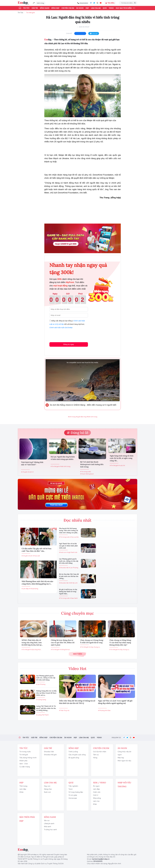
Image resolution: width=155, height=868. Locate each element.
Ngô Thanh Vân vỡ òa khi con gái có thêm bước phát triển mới (68, 546)
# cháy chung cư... (95, 647)
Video (111, 8)
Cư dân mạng (25, 767)
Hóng (95, 758)
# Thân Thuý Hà (64, 710)
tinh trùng (40, 3)
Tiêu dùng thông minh (28, 758)
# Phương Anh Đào (104, 710)
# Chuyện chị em (27, 472)
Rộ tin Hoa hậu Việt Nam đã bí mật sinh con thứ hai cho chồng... (69, 576)
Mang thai (48, 789)
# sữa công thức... (36, 650)
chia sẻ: (69, 33)
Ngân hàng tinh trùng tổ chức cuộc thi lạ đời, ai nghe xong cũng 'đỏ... (122, 458)
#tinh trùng (72, 417)
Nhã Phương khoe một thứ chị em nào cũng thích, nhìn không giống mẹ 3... (37, 583)
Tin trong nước (25, 752)
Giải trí (35, 8)
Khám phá (23, 761)
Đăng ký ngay (69, 344)
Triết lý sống (73, 752)
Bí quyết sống (74, 758)
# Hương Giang (41, 700)
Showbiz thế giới (50, 755)
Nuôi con (47, 792)
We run (47, 821)
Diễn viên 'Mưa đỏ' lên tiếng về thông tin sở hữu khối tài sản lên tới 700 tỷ (77, 702)
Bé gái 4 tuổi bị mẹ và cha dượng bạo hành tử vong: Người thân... (68, 592)
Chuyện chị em (68, 8)
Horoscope (73, 798)
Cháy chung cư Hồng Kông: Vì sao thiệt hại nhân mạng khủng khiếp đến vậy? (120, 643)
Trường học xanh (50, 830)
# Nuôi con (63, 552)
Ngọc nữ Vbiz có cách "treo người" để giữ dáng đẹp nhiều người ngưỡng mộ (115, 702)
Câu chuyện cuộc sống (77, 755)
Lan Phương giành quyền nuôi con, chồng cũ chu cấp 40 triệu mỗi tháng (69, 561)
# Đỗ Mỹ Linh (73, 583)
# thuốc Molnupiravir (87, 474)
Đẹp (87, 8)
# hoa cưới (36, 556)
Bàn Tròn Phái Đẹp (27, 819)
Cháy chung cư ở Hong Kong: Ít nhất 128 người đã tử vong (92, 641)
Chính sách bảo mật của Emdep (61, 327)
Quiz (105, 8)
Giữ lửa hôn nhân (100, 752)
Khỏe (21, 792)
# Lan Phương (74, 568)
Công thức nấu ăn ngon (124, 753)
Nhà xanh (48, 827)
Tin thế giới (31, 13)
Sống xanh (45, 8)
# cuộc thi (122, 465)
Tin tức (26, 8)
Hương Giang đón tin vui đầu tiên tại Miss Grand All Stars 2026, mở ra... (46, 693)
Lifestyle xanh (49, 824)
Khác (95, 804)
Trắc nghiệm (73, 786)
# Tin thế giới (55, 466)
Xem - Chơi (24, 764)
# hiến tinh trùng (65, 466)
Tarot (71, 789)
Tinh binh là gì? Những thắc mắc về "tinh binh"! (32, 463)
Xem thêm (77, 654)
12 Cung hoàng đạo (76, 792)
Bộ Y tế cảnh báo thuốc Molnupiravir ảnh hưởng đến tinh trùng (92, 464)
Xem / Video (100, 783)
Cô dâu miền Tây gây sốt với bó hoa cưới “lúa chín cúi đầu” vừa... (36, 550)
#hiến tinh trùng (92, 417)
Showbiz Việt (49, 752)
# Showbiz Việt (64, 568)
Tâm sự (96, 755)
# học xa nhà (74, 537)
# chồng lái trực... (65, 650)
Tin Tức (21, 13)
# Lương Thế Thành (42, 715)
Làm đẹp (23, 789)
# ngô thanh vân (72, 552)
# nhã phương (34, 589)
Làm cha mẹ (96, 8)
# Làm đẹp (25, 589)
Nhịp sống (97, 798)
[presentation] (66, 335)
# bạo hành (74, 598)
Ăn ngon (80, 8)
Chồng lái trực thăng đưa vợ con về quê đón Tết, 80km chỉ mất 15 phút (63, 643)
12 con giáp (73, 795)
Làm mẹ (96, 801)
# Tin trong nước (86, 472)
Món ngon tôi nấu (124, 761)
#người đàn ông (81, 417)
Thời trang (23, 786)
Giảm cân (97, 792)
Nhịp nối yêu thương (124, 785)
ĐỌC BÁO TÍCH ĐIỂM (124, 8)
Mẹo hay (121, 758)
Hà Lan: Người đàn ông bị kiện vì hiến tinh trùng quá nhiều (63, 458)
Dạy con (47, 786)
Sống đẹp (55, 8)
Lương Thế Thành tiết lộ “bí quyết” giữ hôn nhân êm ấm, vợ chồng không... (46, 708)
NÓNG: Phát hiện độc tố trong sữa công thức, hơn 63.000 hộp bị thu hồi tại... (32, 643)
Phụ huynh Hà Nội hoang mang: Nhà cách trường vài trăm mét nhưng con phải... (69, 530)
